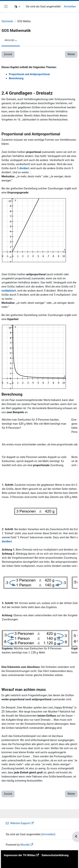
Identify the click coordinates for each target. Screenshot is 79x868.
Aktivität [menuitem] (9, 40)
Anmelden (70, 6)
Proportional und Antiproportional (29, 74)
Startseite (7, 21)
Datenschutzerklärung (55, 855)
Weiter (71, 54)
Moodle (25, 845)
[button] (17, 7)
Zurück (8, 54)
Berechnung (16, 78)
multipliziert (9, 291)
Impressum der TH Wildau (20, 855)
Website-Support (18, 823)
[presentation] (18, 168)
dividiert (24, 168)
